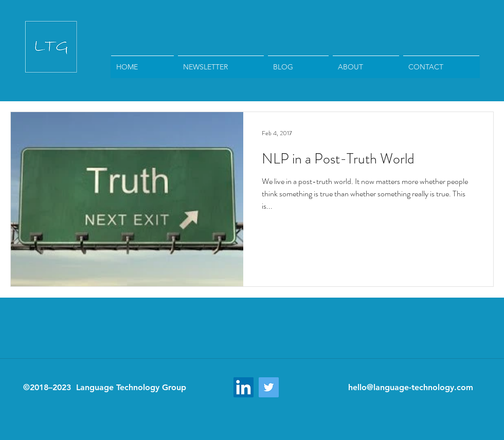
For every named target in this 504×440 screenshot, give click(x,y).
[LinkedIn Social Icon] (244, 387)
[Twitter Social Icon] (269, 387)
